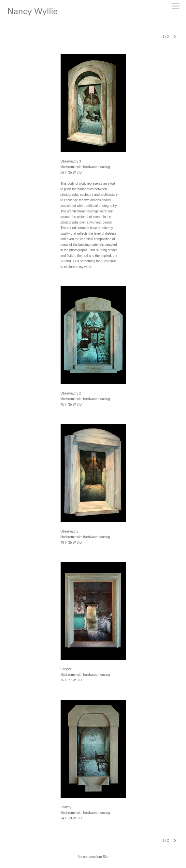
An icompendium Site (93, 857)
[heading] (33, 14)
